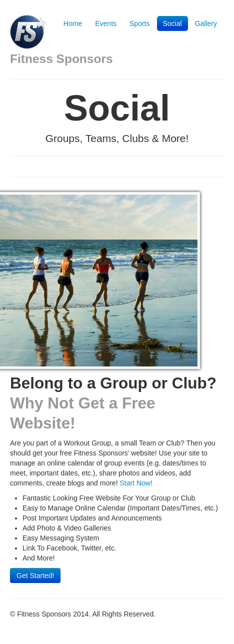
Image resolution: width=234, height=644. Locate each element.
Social (172, 23)
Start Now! (136, 483)
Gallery (206, 23)
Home (73, 23)
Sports (139, 23)
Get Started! (35, 575)
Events (106, 23)
